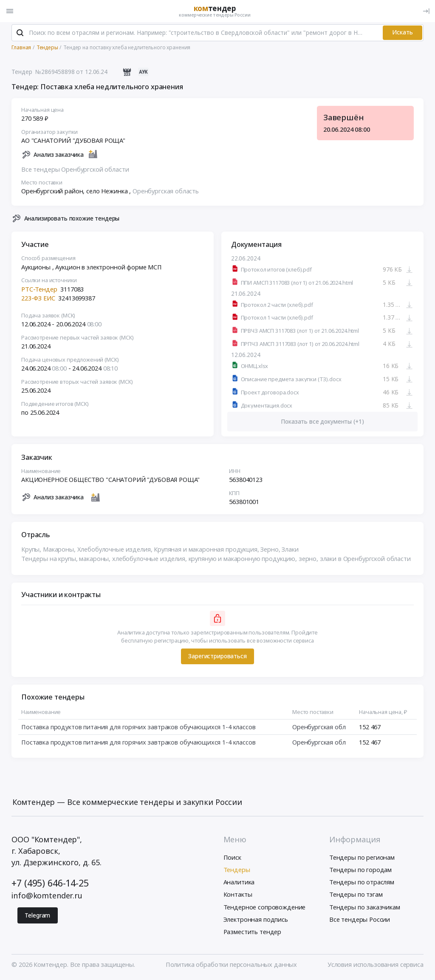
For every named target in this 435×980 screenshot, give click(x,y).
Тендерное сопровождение (265, 908)
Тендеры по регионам (362, 858)
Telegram (37, 916)
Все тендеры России (360, 920)
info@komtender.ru (47, 897)
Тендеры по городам (360, 871)
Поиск (232, 858)
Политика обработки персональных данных (231, 966)
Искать (403, 33)
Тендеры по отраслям (362, 883)
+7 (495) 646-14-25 (50, 884)
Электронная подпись (256, 920)
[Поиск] (20, 34)
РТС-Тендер (39, 290)
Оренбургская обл (319, 728)
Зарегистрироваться (217, 657)
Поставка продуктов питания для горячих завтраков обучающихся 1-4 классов (138, 728)
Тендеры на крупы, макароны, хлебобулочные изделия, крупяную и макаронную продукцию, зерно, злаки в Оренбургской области (216, 559)
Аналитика (239, 883)
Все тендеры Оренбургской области (75, 170)
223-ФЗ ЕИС (38, 299)
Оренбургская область (166, 192)
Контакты (238, 895)
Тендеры (237, 871)
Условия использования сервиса (376, 966)
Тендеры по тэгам (356, 895)
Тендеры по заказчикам (365, 908)
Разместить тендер (253, 932)
